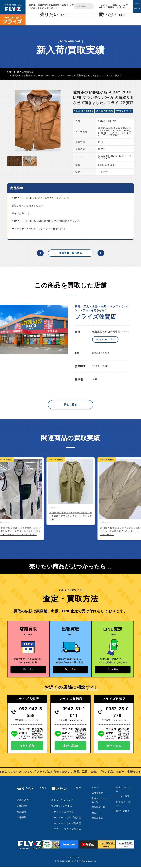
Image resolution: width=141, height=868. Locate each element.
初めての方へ (24, 801)
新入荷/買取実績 (25, 72)
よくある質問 (123, 798)
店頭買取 (22, 813)
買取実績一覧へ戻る (71, 253)
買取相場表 (113, 6)
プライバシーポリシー (76, 859)
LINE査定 (22, 807)
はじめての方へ (103, 6)
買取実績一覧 (98, 809)
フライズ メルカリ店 (62, 813)
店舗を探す (97, 794)
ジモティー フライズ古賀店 (66, 819)
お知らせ (96, 814)
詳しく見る (71, 405)
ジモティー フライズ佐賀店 (66, 830)
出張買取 (22, 819)
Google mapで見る (105, 339)
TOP (9, 72)
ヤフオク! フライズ (62, 807)
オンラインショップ (62, 801)
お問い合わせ (123, 6)
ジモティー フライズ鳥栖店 (66, 825)
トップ (95, 789)
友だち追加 (27, 747)
